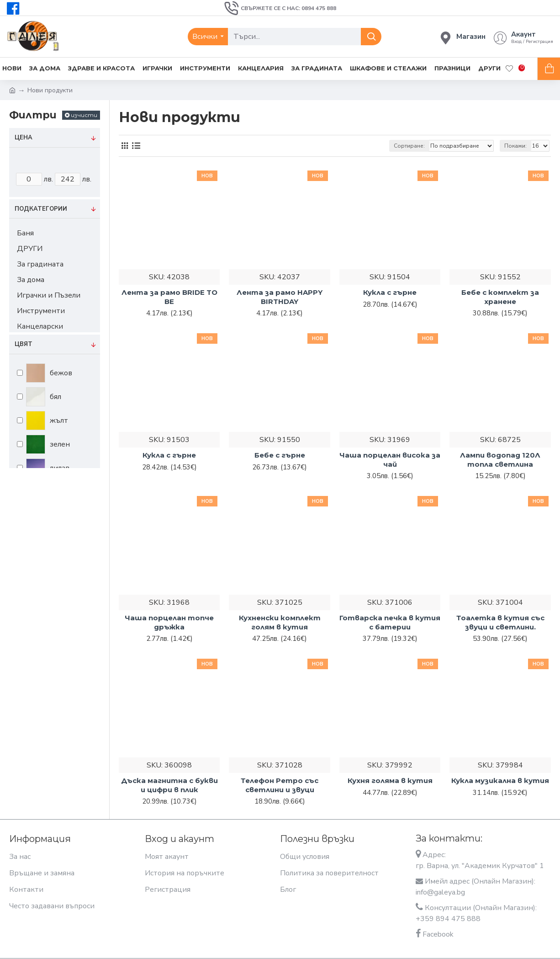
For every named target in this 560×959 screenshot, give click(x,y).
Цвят (24, 344)
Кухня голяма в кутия (390, 781)
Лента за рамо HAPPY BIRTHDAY (280, 297)
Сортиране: (409, 146)
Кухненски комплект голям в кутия (280, 622)
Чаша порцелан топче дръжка (169, 622)
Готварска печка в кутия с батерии (390, 622)
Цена (24, 138)
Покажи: (515, 146)
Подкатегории (41, 209)
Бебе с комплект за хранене (500, 297)
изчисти (84, 115)
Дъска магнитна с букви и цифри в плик (169, 785)
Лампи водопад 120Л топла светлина (500, 460)
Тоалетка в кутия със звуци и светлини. (500, 622)
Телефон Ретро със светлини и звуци (280, 785)
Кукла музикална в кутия (500, 781)
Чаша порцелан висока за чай (390, 460)
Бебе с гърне (280, 455)
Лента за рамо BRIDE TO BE (169, 297)
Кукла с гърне (390, 292)
